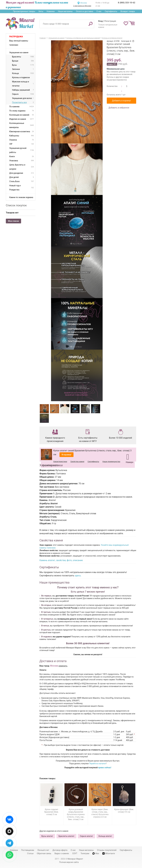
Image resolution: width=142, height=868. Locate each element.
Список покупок (16, 205)
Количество (112, 86)
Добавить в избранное (119, 108)
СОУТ (75, 853)
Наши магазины (65, 11)
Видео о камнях (62, 853)
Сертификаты (111, 11)
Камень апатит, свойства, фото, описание (61, 560)
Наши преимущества (111, 462)
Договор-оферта (60, 850)
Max (96, 853)
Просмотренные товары (24, 11)
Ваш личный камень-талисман (19, 43)
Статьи (30, 853)
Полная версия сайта (69, 862)
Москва (84, 3)
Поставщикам (28, 850)
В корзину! (67, 455)
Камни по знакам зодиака (21, 197)
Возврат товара (128, 11)
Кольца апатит (105, 836)
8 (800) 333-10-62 (126, 3)
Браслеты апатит (66, 836)
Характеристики (60, 462)
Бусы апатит (47, 836)
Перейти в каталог (97, 764)
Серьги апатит (86, 836)
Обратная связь (44, 853)
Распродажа (16, 37)
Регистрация (110, 21)
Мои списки (13, 221)
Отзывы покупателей (107, 850)
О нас (99, 11)
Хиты (41, 11)
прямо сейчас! (105, 768)
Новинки (51, 11)
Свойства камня (77, 462)
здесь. (78, 576)
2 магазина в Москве (82, 6)
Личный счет (43, 850)
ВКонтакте (109, 854)
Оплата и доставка (85, 11)
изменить (63, 666)
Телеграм (85, 853)
